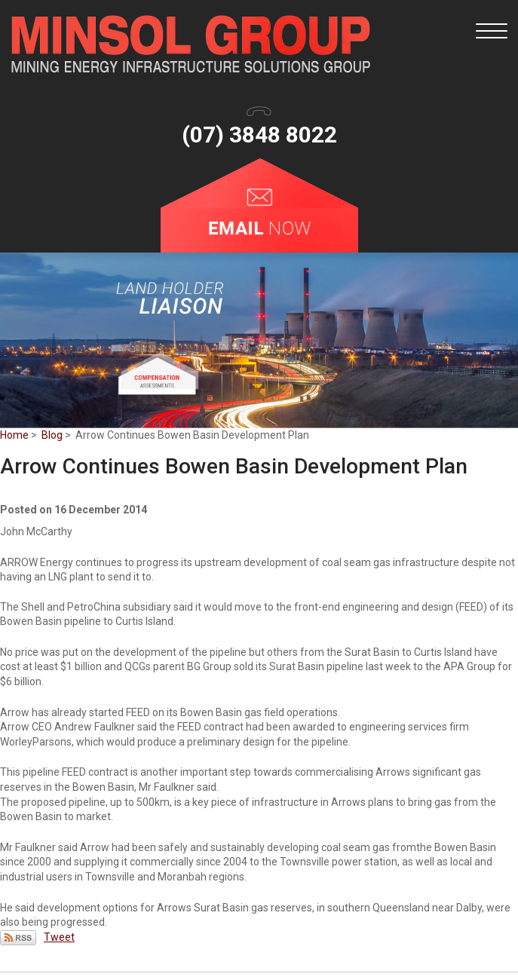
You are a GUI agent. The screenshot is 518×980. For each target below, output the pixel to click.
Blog (52, 435)
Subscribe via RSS (18, 938)
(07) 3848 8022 (259, 135)
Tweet (59, 937)
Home (14, 435)
